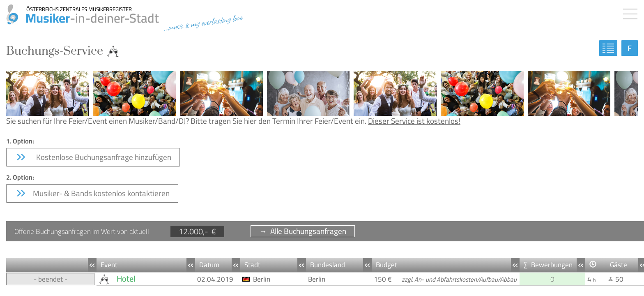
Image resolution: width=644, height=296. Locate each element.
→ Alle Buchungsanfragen (303, 231)
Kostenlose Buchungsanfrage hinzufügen (93, 157)
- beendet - (51, 279)
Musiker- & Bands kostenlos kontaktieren (92, 193)
